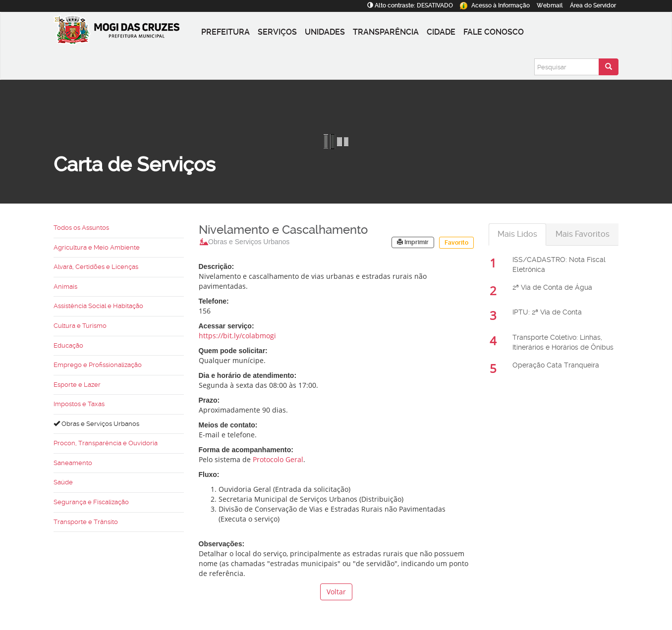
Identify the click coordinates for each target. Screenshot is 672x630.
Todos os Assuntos (81, 228)
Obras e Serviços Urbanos (96, 424)
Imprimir (413, 242)
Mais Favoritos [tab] (583, 234)
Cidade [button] (441, 32)
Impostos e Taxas (79, 404)
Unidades (325, 32)
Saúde (63, 482)
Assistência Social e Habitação (98, 306)
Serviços (277, 32)
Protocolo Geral (278, 459)
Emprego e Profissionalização (98, 365)
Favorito (456, 243)
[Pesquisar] (567, 67)
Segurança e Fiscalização (91, 502)
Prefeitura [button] (225, 32)
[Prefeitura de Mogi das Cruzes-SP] (125, 32)
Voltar (336, 592)
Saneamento (73, 463)
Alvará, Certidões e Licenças (96, 267)
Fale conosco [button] (494, 32)
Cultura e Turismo (80, 326)
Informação (495, 5)
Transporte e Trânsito (86, 522)
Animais (65, 287)
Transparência (386, 32)
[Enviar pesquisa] (609, 67)
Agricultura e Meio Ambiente (97, 247)
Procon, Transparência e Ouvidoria (106, 443)
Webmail (550, 5)
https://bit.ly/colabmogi (237, 336)
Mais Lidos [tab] (517, 234)
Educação (68, 345)
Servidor (593, 5)
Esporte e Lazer (77, 385)
